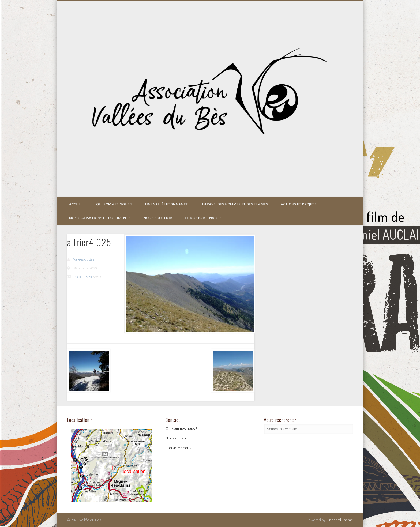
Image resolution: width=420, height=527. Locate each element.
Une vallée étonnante (166, 204)
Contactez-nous (178, 448)
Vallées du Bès (84, 259)
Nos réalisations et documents (100, 218)
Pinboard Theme (340, 520)
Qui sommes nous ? (114, 204)
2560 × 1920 (83, 277)
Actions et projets (299, 204)
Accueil (76, 204)
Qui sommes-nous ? (181, 428)
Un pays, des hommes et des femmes (234, 204)
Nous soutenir (158, 218)
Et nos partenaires (203, 218)
